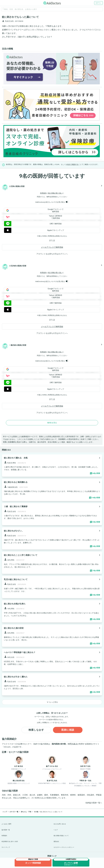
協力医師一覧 (6, 830)
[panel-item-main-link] (52, 466)
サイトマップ (6, 847)
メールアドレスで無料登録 (52, 247)
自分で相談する (73, 164)
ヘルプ (56, 830)
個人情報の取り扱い (55, 193)
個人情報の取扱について (61, 836)
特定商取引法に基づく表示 (10, 842)
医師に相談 (68, 730)
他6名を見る (52, 423)
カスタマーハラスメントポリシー (64, 847)
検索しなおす (36, 730)
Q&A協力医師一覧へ (94, 803)
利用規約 (43, 193)
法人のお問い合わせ (60, 824)
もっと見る (52, 702)
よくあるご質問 (6, 824)
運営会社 (56, 842)
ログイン (98, 3)
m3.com (7, 747)
